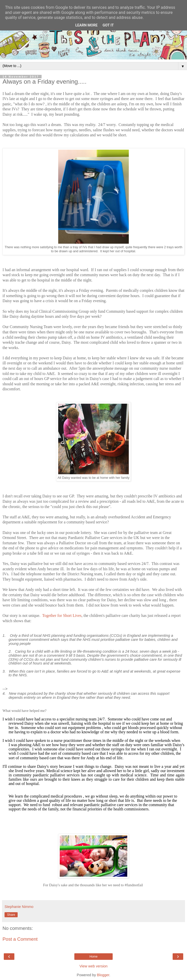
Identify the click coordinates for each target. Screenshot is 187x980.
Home (93, 957)
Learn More (86, 25)
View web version (93, 966)
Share (11, 915)
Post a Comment (20, 939)
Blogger (103, 975)
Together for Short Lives (62, 615)
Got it (108, 25)
